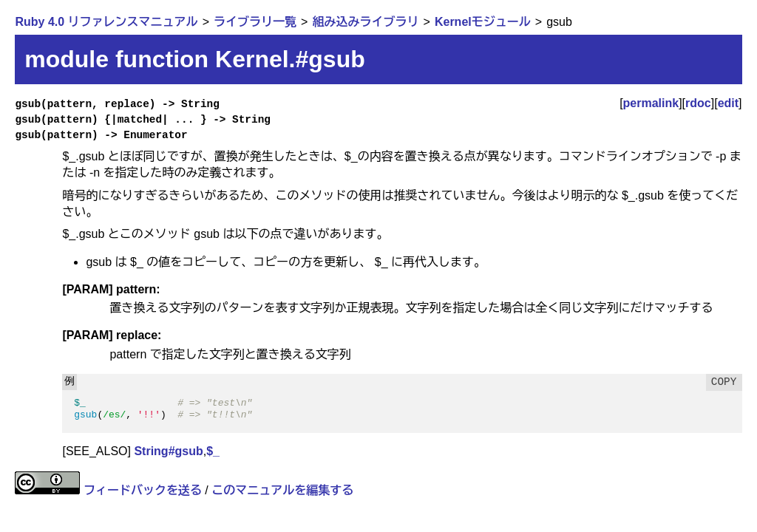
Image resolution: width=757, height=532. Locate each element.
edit (728, 103)
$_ (213, 451)
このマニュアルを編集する (282, 490)
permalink (651, 103)
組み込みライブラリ (365, 22)
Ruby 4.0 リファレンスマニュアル (106, 22)
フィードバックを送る (143, 490)
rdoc (698, 103)
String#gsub (168, 451)
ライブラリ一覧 (255, 22)
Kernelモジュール (483, 22)
